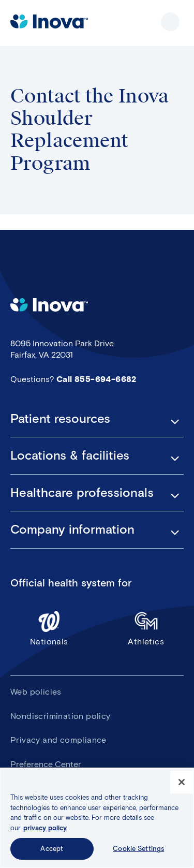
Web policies (36, 692)
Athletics (146, 628)
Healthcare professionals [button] (82, 493)
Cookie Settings (138, 849)
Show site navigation (170, 22)
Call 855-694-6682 (96, 379)
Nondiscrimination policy (61, 716)
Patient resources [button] (60, 419)
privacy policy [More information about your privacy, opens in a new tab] (45, 828)
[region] (97, 818)
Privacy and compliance (58, 740)
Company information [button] (72, 529)
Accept (52, 849)
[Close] (182, 782)
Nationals (49, 628)
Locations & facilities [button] (70, 455)
